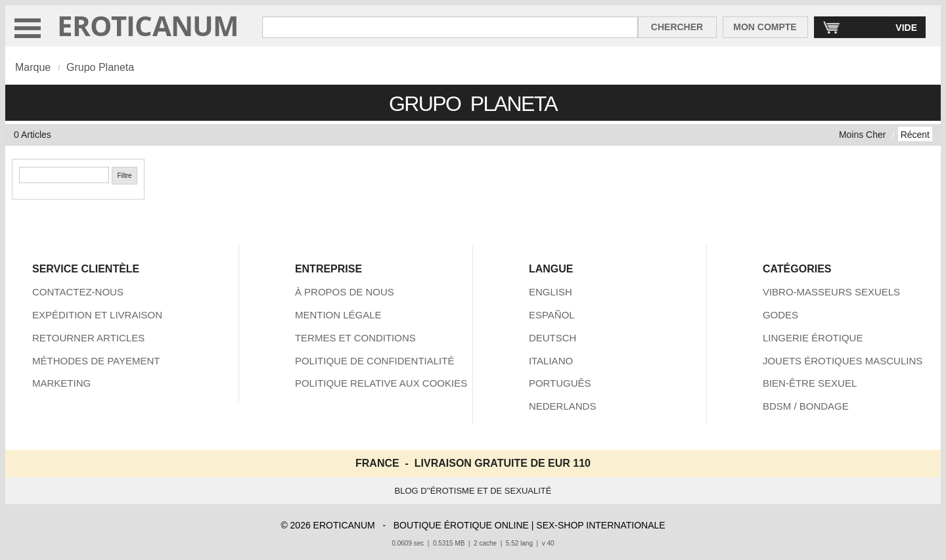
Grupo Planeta (100, 67)
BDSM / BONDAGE (806, 406)
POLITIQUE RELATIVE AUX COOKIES (381, 383)
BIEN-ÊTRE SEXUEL (810, 383)
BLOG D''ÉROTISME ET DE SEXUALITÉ (473, 491)
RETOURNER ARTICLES (88, 338)
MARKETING (61, 383)
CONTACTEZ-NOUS (78, 292)
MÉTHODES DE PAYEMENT (96, 361)
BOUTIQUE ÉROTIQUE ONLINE (461, 525)
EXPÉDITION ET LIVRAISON (97, 315)
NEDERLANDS (563, 406)
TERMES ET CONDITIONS (355, 338)
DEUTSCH (553, 338)
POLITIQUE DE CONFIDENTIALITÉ (375, 361)
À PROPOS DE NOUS (345, 292)
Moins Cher (863, 135)
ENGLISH (551, 292)
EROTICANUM (148, 25)
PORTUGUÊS (560, 383)
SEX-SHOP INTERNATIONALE (600, 525)
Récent (915, 135)
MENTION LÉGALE (338, 315)
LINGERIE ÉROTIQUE (813, 338)
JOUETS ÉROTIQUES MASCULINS (843, 361)
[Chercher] (64, 175)
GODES (780, 315)
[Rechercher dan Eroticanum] (450, 27)
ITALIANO (551, 361)
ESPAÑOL (552, 315)
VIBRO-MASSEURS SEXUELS (831, 292)
